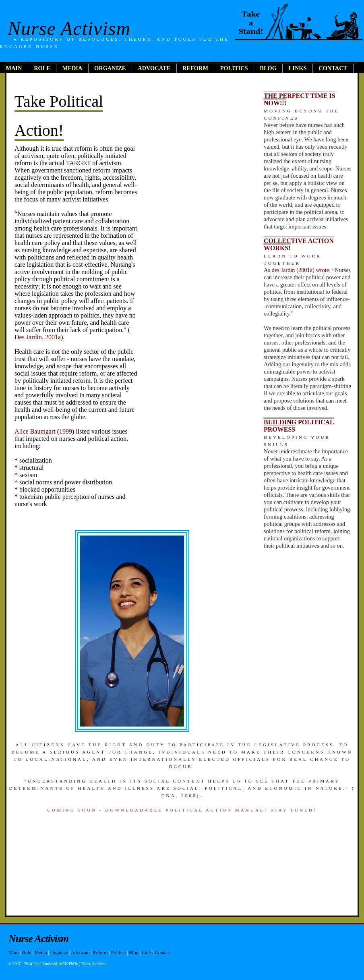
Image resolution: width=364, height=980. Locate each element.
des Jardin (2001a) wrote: (301, 270)
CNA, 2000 (179, 795)
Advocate (80, 953)
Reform (100, 953)
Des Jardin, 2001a (38, 337)
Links (147, 953)
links (298, 68)
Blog (133, 953)
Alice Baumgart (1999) (44, 431)
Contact (162, 953)
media (72, 68)
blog (268, 68)
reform (195, 68)
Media (41, 953)
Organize (59, 953)
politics (234, 68)
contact (333, 68)
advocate (154, 68)
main (14, 68)
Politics (118, 953)
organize (110, 68)
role (42, 68)
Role (27, 953)
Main (13, 953)
